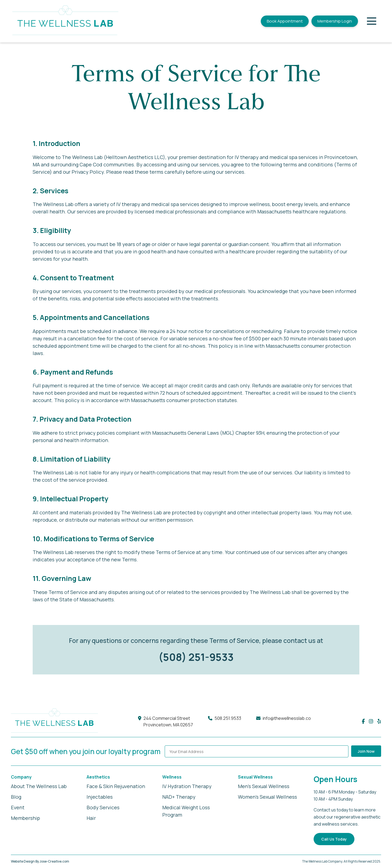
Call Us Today (334, 839)
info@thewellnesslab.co (287, 718)
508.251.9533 (228, 718)
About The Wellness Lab (39, 786)
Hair (91, 818)
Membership (25, 818)
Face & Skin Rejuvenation (116, 786)
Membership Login (335, 21)
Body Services (103, 807)
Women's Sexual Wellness (267, 797)
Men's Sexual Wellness (264, 786)
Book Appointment (285, 21)
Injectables (100, 797)
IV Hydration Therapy (187, 786)
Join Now (366, 751)
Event (18, 807)
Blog (16, 797)
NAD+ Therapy (179, 797)
